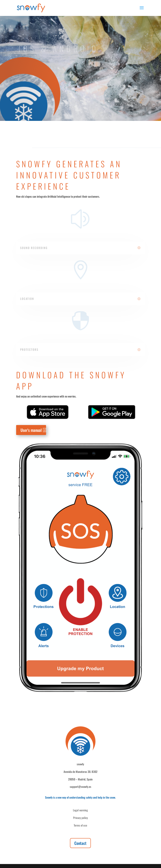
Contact (80, 843)
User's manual (31, 430)
